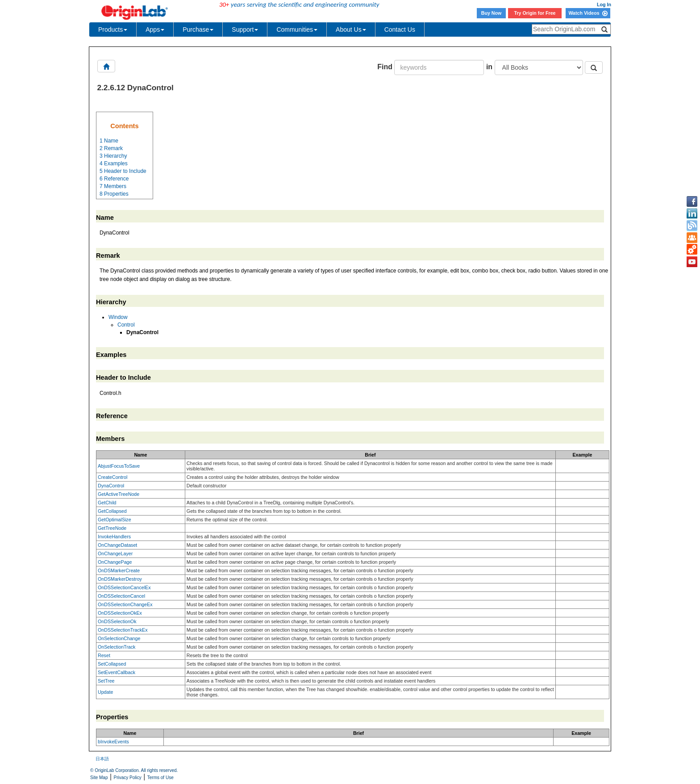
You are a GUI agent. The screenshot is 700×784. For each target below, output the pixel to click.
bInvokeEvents (113, 742)
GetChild (107, 503)
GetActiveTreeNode (119, 494)
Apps (155, 29)
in (489, 67)
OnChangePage (115, 562)
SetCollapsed (112, 664)
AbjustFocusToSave (119, 466)
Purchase (198, 29)
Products (113, 29)
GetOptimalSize (115, 520)
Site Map (99, 778)
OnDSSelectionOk (117, 621)
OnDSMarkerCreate (119, 570)
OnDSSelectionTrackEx (123, 630)
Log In (604, 4)
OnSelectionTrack (117, 647)
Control (126, 325)
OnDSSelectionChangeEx (125, 604)
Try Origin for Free (535, 13)
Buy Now (492, 13)
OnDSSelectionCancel (121, 596)
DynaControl (111, 486)
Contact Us (400, 29)
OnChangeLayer (115, 553)
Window (118, 317)
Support (245, 29)
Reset (104, 655)
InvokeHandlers (114, 537)
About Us (351, 29)
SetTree (106, 681)
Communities (297, 29)
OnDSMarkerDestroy (120, 579)
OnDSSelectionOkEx (120, 613)
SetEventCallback (117, 672)
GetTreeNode (112, 528)
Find (385, 67)
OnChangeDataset (117, 545)
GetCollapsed (112, 511)
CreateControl (112, 477)
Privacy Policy (128, 778)
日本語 (102, 759)
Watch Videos (588, 13)
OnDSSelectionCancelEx (124, 587)
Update (105, 692)
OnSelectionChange (119, 638)
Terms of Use (160, 778)
